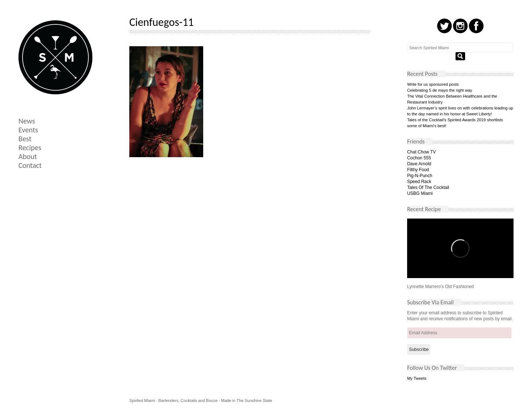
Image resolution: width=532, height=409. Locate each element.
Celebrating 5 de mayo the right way (440, 90)
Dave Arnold (419, 164)
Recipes (30, 148)
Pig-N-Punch (420, 176)
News (27, 121)
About (28, 156)
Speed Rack (419, 182)
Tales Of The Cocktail (428, 187)
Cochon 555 (419, 158)
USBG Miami (420, 193)
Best (25, 139)
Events (28, 130)
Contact (30, 165)
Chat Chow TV (422, 152)
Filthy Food (418, 170)
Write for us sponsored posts (433, 84)
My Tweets (417, 378)
